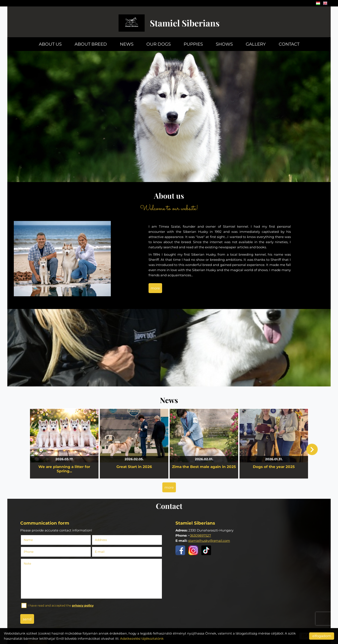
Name (29, 540)
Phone (30, 552)
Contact (289, 44)
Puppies (193, 44)
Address (101, 540)
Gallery (256, 44)
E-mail (101, 552)
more (155, 288)
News (127, 44)
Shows (224, 44)
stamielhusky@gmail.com (209, 541)
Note (27, 564)
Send (27, 619)
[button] (312, 449)
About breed (91, 44)
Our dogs (159, 44)
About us (50, 44)
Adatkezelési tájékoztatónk (142, 639)
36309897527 (200, 535)
